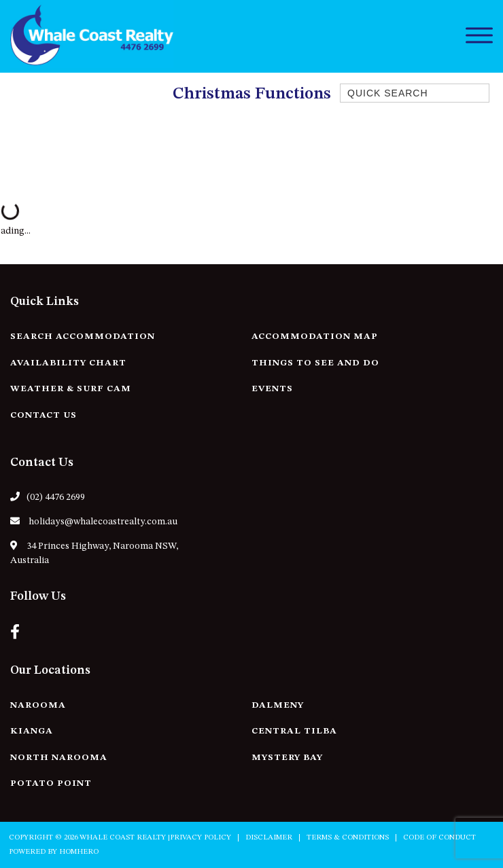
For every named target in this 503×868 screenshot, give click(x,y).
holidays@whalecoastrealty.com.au (94, 521)
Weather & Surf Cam (71, 389)
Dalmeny (278, 705)
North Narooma (59, 758)
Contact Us (44, 415)
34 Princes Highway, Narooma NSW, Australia (94, 553)
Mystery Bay (287, 758)
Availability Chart (68, 363)
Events (272, 389)
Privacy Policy (201, 838)
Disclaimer (269, 838)
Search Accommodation (83, 337)
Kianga (32, 731)
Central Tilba (294, 731)
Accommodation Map (315, 337)
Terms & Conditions (348, 838)
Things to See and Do (315, 363)
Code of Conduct (439, 838)
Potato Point (51, 783)
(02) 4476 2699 (48, 497)
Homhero (79, 852)
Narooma (38, 705)
